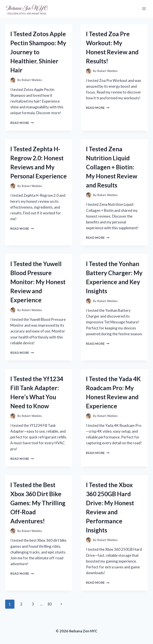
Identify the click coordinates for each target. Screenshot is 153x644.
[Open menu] (144, 9)
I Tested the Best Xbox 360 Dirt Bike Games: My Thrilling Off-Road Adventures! (38, 503)
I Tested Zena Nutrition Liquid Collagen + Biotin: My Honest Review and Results (112, 167)
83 (50, 604)
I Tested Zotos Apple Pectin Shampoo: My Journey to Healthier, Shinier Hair (38, 52)
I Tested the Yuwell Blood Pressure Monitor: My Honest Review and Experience (38, 282)
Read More (22, 123)
